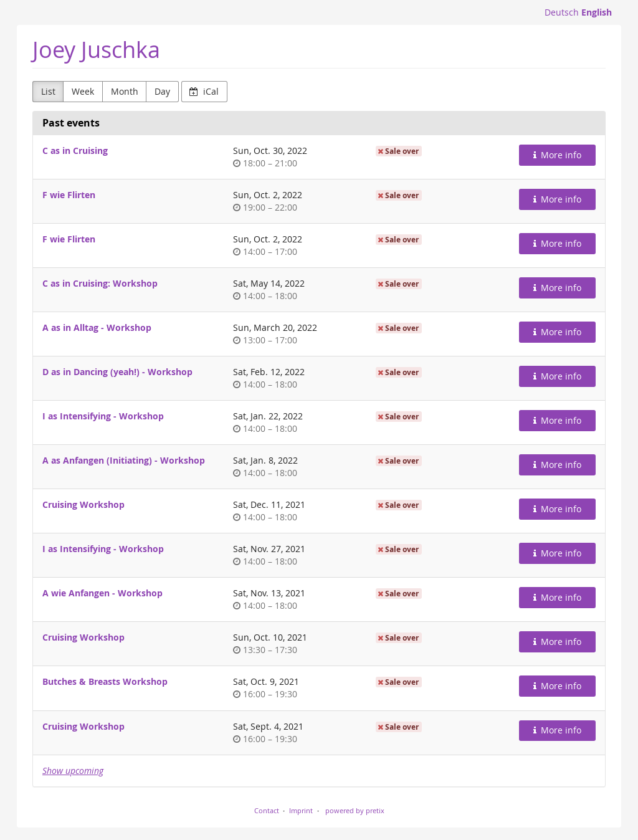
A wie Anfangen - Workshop (102, 593)
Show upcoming (73, 771)
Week (83, 91)
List (48, 91)
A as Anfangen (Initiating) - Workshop (124, 460)
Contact (267, 810)
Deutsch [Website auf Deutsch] (562, 12)
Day (162, 91)
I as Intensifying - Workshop (103, 416)
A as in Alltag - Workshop (97, 327)
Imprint (301, 810)
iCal (204, 91)
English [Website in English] (597, 12)
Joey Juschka (96, 50)
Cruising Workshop (83, 504)
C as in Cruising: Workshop (100, 283)
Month (125, 91)
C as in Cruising (75, 150)
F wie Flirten (69, 195)
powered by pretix (355, 810)
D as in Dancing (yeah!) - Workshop (117, 372)
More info (558, 155)
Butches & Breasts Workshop (105, 681)
